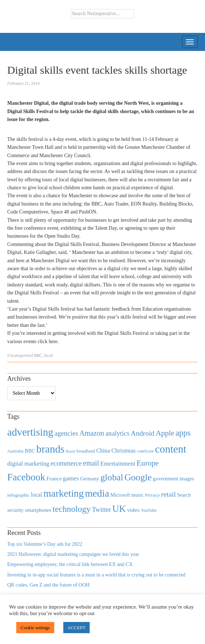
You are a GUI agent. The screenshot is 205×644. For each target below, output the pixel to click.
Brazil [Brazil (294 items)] (71, 451)
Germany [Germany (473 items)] (90, 479)
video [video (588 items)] (133, 510)
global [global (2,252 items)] (112, 477)
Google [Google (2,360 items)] (138, 477)
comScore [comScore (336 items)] (146, 451)
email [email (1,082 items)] (91, 463)
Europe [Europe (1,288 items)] (148, 463)
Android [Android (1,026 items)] (143, 433)
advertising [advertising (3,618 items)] (30, 432)
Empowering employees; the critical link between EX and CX (70, 564)
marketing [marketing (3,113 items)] (64, 493)
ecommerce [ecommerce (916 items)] (66, 463)
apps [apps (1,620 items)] (183, 433)
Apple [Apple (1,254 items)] (165, 433)
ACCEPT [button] (77, 628)
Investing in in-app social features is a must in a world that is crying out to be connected (96, 575)
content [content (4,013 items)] (171, 449)
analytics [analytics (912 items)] (118, 433)
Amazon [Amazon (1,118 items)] (92, 433)
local (48, 355)
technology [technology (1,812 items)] (71, 509)
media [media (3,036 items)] (97, 493)
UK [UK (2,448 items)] (119, 509)
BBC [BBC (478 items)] (30, 451)
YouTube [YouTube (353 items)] (149, 510)
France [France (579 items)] (54, 478)
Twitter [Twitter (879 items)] (101, 510)
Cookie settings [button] (35, 628)
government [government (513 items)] (166, 479)
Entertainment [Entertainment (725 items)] (118, 464)
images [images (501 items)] (187, 479)
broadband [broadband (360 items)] (86, 451)
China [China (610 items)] (103, 451)
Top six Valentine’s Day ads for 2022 (45, 544)
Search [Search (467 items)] (184, 495)
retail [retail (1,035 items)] (169, 494)
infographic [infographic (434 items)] (18, 495)
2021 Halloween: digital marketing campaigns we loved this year (73, 554)
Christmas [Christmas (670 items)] (123, 451)
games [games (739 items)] (71, 478)
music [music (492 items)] (137, 495)
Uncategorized (20, 355)
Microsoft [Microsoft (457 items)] (120, 495)
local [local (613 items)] (37, 495)
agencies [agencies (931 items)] (66, 433)
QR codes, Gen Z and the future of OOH (48, 585)
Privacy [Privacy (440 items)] (152, 495)
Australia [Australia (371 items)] (15, 451)
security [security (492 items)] (15, 510)
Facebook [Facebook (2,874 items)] (26, 477)
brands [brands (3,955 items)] (50, 449)
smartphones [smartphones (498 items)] (38, 510)
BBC (38, 355)
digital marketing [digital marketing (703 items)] (28, 464)
